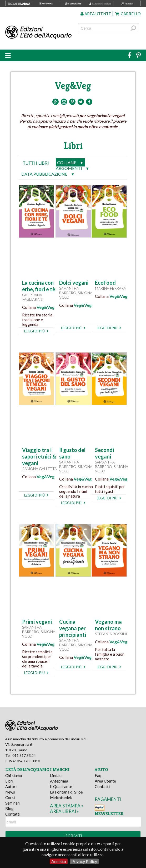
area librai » (64, 811)
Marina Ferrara (110, 288)
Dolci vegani (74, 283)
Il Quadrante (61, 786)
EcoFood (105, 283)
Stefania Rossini (111, 634)
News (10, 792)
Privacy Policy (84, 861)
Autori (11, 786)
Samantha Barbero (69, 290)
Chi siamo (14, 775)
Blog (9, 808)
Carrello (128, 14)
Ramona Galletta (39, 469)
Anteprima (59, 781)
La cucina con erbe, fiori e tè (39, 286)
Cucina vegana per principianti (73, 628)
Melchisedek (61, 797)
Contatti (13, 814)
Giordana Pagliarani (33, 297)
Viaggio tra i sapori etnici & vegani (39, 456)
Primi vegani (37, 622)
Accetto (59, 861)
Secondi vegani (104, 453)
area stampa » (67, 806)
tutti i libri (36, 163)
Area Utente (105, 781)
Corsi (10, 797)
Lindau (56, 775)
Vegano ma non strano (108, 625)
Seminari (13, 803)
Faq (98, 775)
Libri (9, 781)
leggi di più (36, 331)
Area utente (96, 14)
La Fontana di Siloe (66, 792)
